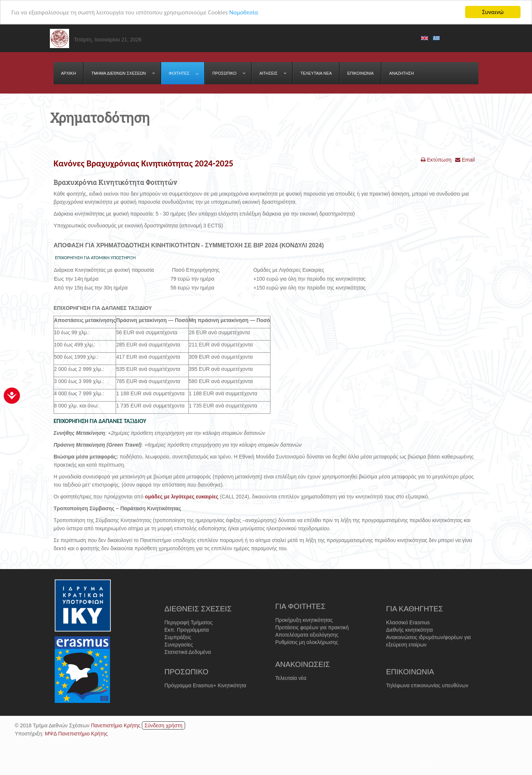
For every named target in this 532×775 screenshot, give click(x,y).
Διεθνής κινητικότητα (410, 652)
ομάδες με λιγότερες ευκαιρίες (182, 497)
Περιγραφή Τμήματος (188, 644)
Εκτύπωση (436, 160)
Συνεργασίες (179, 666)
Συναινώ (493, 12)
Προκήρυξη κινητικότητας (304, 639)
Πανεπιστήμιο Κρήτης (116, 725)
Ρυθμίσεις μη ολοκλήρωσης (307, 661)
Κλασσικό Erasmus (408, 644)
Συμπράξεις (178, 659)
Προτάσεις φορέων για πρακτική (312, 647)
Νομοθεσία (243, 12)
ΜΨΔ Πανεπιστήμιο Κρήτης (76, 734)
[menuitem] (69, 73)
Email (465, 160)
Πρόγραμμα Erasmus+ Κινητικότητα (205, 698)
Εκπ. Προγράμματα (187, 652)
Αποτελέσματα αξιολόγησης (307, 654)
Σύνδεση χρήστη (163, 725)
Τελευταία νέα (291, 690)
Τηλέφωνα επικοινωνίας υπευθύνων (427, 698)
